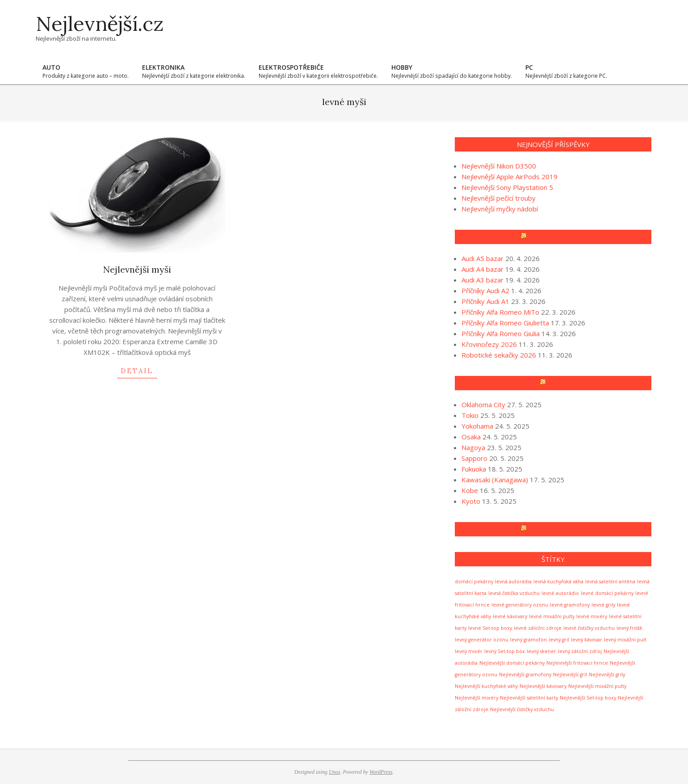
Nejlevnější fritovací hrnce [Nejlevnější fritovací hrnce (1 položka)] (577, 663)
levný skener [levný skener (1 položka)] (541, 651)
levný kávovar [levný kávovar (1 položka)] (587, 640)
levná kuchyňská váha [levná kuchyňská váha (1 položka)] (558, 582)
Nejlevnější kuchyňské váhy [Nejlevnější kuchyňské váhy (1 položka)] (486, 686)
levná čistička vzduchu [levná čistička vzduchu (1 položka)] (514, 593)
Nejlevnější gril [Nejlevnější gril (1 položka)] (570, 674)
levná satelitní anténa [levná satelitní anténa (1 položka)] (610, 582)
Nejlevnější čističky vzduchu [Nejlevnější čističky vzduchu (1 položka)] (522, 709)
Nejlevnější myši (137, 269)
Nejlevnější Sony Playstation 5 (507, 187)
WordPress (381, 772)
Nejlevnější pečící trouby (499, 198)
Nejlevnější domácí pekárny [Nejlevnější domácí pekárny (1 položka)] (512, 663)
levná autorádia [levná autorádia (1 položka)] (513, 582)
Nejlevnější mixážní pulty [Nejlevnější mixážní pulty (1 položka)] (597, 686)
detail (137, 371)
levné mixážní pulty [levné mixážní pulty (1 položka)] (552, 616)
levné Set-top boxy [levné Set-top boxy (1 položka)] (490, 628)
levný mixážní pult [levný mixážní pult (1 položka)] (625, 640)
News (557, 383)
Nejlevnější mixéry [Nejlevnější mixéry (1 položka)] (476, 698)
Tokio (470, 415)
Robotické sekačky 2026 (499, 355)
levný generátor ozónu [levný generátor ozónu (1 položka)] (482, 640)
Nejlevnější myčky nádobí (500, 209)
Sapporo (474, 458)
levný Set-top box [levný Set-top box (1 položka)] (505, 651)
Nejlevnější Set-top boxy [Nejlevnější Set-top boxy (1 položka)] (588, 698)
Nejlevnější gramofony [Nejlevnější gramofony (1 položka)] (525, 674)
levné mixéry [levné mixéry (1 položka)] (592, 616)
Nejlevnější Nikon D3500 (499, 166)
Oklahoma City (483, 405)
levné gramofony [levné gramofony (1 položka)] (570, 605)
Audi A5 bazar (482, 258)
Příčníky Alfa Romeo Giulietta (505, 323)
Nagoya (473, 447)
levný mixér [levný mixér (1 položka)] (469, 651)
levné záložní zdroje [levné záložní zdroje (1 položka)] (538, 628)
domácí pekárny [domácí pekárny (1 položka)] (474, 582)
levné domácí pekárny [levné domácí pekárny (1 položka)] (607, 593)
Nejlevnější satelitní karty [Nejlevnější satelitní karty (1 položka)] (529, 698)
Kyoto (471, 501)
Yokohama (477, 426)
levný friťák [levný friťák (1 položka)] (629, 628)
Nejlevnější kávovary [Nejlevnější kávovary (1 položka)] (543, 686)
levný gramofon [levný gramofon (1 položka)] (529, 640)
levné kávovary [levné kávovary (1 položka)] (510, 616)
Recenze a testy (557, 237)
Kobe (470, 490)
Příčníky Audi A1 (485, 301)
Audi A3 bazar (482, 280)
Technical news (557, 529)
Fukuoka (474, 469)
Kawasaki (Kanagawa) (495, 480)
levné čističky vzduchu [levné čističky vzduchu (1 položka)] (589, 628)
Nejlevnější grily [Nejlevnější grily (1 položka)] (607, 674)
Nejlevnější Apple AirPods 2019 (510, 177)
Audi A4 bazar (482, 269)
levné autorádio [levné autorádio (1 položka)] (560, 593)
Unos (334, 772)
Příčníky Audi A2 (485, 291)
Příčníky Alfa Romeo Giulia (501, 333)
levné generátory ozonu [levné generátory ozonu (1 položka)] (520, 605)
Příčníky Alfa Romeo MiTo (500, 312)
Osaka (471, 437)
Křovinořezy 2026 (489, 344)
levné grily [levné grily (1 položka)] (603, 605)
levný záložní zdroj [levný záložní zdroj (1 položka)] (580, 651)
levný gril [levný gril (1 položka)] (559, 640)
